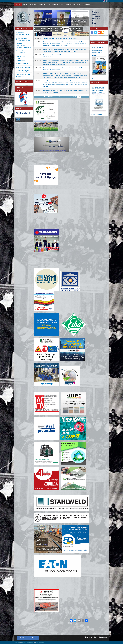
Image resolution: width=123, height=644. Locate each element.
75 (76, 97)
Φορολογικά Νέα (59, 29)
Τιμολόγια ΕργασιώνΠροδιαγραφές (22, 52)
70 (62, 97)
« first (44, 97)
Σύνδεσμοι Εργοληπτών (73, 4)
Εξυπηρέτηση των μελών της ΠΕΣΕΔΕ (24, 75)
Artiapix (35, 643)
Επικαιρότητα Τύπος (74, 29)
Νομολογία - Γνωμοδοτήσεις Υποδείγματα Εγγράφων (23, 45)
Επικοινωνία (87, 4)
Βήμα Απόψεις (79, 29)
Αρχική (18, 4)
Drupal (21, 643)
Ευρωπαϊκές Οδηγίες (22, 71)
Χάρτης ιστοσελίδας (90, 637)
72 (68, 97)
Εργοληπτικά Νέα (45, 29)
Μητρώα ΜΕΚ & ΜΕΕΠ (23, 67)
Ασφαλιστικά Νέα (66, 30)
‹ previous (50, 97)
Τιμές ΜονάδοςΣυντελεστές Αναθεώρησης (21, 58)
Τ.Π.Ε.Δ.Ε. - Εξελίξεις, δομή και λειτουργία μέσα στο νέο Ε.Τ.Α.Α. (60, 38)
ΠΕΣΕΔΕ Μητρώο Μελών (28, 638)
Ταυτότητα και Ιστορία (30, 4)
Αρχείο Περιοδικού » (97, 78)
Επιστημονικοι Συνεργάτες (55, 4)
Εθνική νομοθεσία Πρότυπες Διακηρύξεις (23, 39)
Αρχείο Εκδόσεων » (96, 114)
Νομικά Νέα (50, 29)
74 (73, 97)
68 (57, 97)
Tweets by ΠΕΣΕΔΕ (96, 38)
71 (65, 97)
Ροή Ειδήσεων (37, 29)
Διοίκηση (42, 4)
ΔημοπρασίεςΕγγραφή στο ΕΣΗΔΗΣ (23, 34)
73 (70, 97)
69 (59, 97)
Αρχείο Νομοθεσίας (22, 64)
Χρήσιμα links (103, 637)
